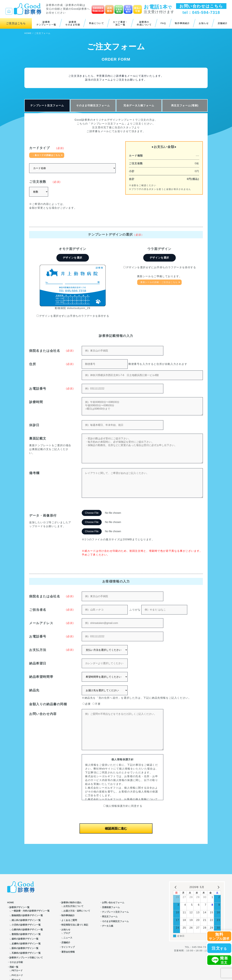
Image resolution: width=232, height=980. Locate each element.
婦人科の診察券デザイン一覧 (26, 920)
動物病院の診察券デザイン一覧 (27, 915)
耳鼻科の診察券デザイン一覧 (26, 953)
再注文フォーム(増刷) (185, 105)
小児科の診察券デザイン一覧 (26, 925)
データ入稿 (108, 926)
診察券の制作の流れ (71, 902)
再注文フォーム (110, 916)
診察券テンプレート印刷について (26, 958)
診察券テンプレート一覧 (46, 23)
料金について (97, 23)
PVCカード (17, 975)
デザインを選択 (73, 258)
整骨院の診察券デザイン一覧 (26, 934)
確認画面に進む (116, 828)
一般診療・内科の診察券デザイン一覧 (31, 911)
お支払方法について (73, 906)
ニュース (68, 938)
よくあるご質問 (69, 920)
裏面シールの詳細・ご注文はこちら (159, 282)
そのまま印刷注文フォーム (93, 105)
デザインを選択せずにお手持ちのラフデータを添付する (73, 316)
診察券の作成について (144, 23)
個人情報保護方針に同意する (123, 806)
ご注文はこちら (16, 23)
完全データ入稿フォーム (139, 105)
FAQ (163, 23)
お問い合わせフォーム (113, 902)
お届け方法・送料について (77, 911)
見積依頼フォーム (111, 907)
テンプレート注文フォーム (47, 105)
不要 (96, 704)
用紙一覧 (14, 967)
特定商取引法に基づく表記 (75, 925)
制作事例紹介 (182, 23)
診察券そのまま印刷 (73, 23)
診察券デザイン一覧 (19, 907)
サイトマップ (68, 947)
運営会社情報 (68, 952)
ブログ (67, 933)
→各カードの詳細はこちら (46, 155)
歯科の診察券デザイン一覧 (25, 939)
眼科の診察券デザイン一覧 (25, 948)
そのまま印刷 (16, 962)
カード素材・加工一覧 (120, 23)
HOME (28, 33)
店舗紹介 (223, 23)
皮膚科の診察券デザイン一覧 (26, 944)
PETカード (17, 970)
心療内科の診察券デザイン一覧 (27, 930)
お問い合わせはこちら (201, 6)
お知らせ (204, 23)
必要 (87, 704)
